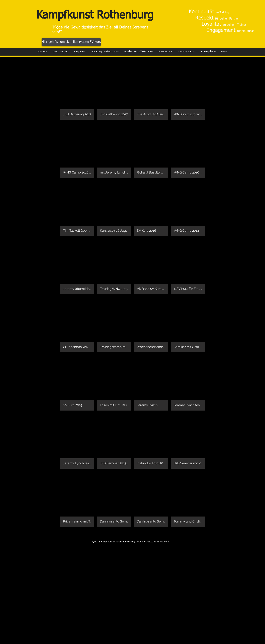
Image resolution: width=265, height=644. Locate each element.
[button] (77, 92)
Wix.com (164, 542)
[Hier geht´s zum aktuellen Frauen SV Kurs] (71, 42)
